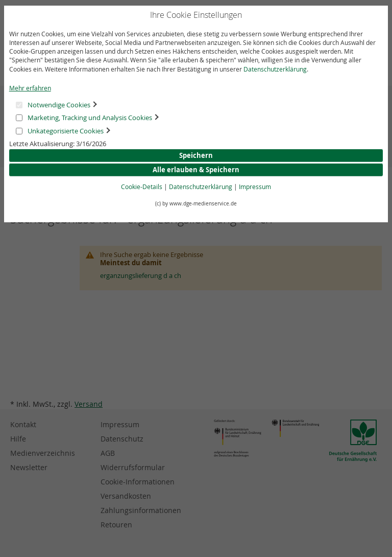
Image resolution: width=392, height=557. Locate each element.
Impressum (255, 187)
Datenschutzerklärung (275, 69)
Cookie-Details (142, 187)
